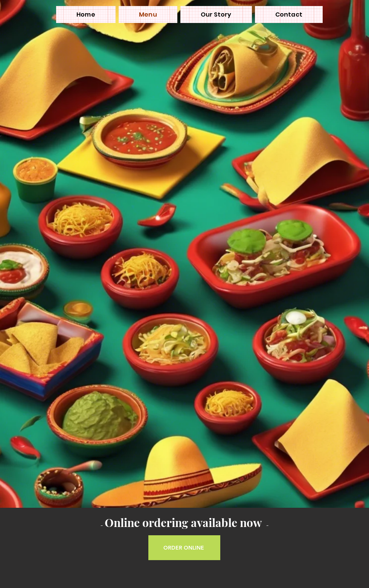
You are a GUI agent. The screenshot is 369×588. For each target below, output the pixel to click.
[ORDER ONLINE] (184, 548)
